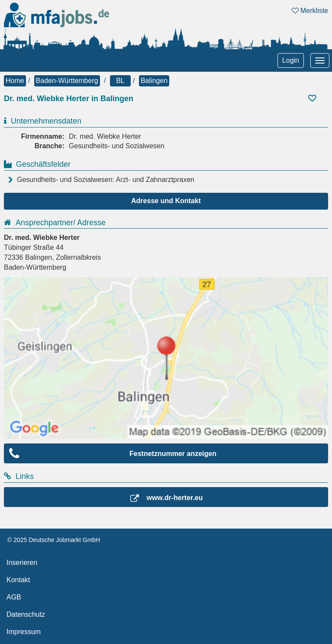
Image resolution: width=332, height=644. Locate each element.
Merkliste (310, 11)
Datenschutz (26, 614)
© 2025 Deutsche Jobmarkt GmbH (54, 540)
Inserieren (22, 563)
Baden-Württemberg (67, 81)
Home (15, 81)
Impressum (24, 632)
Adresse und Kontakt (166, 201)
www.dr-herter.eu (174, 498)
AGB (14, 597)
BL (120, 81)
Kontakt (18, 580)
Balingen (154, 81)
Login (291, 60)
